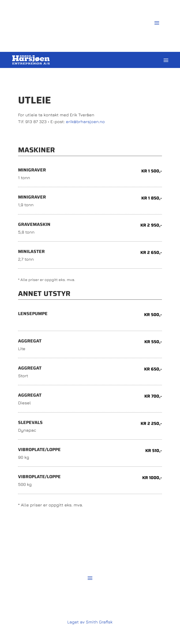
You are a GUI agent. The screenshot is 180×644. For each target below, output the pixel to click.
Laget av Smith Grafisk (90, 622)
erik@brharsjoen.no (85, 122)
